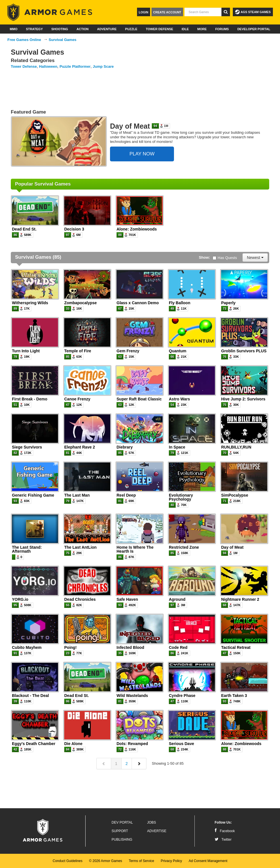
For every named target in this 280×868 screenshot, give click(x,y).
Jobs (152, 822)
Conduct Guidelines (68, 861)
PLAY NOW (142, 154)
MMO (14, 29)
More (202, 29)
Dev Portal (122, 822)
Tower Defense (159, 29)
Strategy (34, 29)
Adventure (107, 29)
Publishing (122, 840)
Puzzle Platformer (75, 66)
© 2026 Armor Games (105, 861)
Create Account (167, 12)
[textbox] (203, 12)
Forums (222, 29)
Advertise (157, 831)
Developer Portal (254, 29)
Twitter (223, 840)
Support (120, 831)
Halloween (48, 66)
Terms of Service (141, 861)
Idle (185, 29)
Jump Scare (103, 66)
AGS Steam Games (253, 12)
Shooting (60, 29)
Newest (255, 258)
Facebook (225, 831)
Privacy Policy (172, 861)
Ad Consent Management (208, 861)
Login (144, 12)
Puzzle (131, 29)
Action (82, 29)
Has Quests (225, 258)
